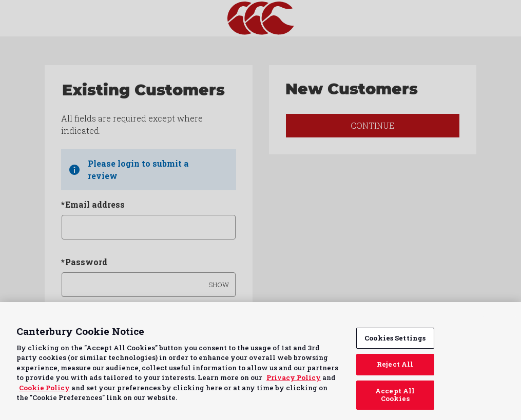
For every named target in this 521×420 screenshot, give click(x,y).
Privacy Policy (294, 377)
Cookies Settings (395, 338)
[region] (260, 361)
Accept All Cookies (395, 395)
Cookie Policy (44, 388)
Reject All (395, 364)
